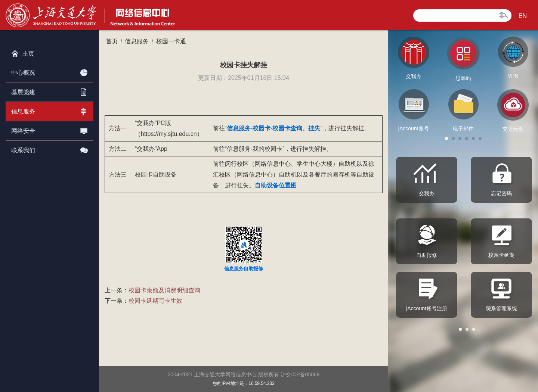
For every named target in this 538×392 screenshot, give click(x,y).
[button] (446, 139)
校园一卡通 (171, 41)
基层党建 (50, 91)
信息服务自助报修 (244, 269)
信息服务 (50, 110)
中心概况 (50, 71)
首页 (112, 41)
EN (523, 16)
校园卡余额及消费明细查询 (164, 290)
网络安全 (50, 130)
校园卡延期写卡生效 (155, 301)
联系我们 (50, 149)
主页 (23, 52)
